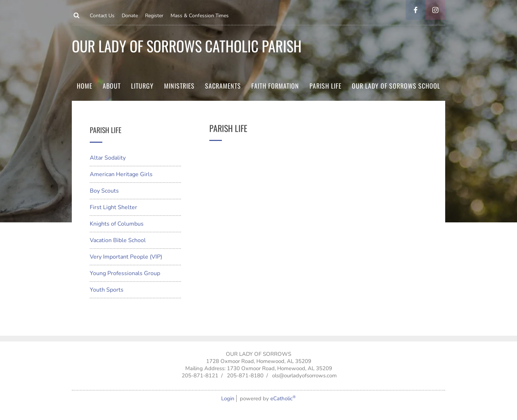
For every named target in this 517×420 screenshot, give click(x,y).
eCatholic (283, 398)
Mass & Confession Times (200, 16)
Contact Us (102, 16)
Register (154, 16)
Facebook (416, 10)
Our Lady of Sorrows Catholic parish (187, 46)
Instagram (435, 10)
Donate (130, 16)
